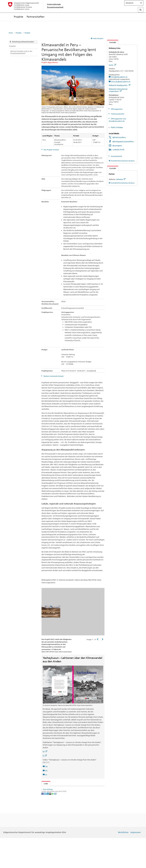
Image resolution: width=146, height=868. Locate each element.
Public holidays (117, 127)
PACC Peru (49, 797)
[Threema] (50, 824)
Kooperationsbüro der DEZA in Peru (59, 812)
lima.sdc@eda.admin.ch (121, 82)
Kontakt (112, 42)
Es (45, 756)
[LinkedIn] (48, 824)
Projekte (18, 22)
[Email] (55, 824)
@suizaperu (117, 146)
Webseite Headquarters (120, 85)
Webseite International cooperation (118, 90)
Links (45, 784)
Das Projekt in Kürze (51, 150)
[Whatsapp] (53, 824)
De (46, 766)
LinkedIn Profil (118, 150)
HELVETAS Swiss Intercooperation (58, 801)
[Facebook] (43, 824)
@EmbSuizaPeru (119, 137)
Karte (112, 65)
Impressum (136, 863)
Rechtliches (123, 863)
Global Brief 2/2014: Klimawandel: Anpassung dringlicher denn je (70, 793)
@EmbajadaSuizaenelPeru (123, 142)
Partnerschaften (36, 22)
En (45, 752)
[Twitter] (45, 824)
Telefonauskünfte (117, 114)
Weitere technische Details (53, 376)
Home (11, 33)
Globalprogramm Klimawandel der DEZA (60, 789)
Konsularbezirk (116, 156)
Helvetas (121, 179)
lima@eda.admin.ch (119, 77)
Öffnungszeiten (117, 109)
